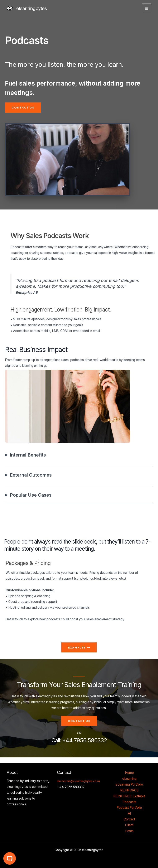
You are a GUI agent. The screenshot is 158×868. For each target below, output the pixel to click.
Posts (129, 831)
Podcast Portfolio (129, 808)
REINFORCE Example (129, 796)
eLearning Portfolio (129, 784)
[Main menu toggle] (147, 8)
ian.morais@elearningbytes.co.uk (79, 781)
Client (129, 825)
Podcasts (129, 802)
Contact (129, 819)
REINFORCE (129, 790)
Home (129, 773)
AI (129, 813)
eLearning (129, 779)
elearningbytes (32, 8)
